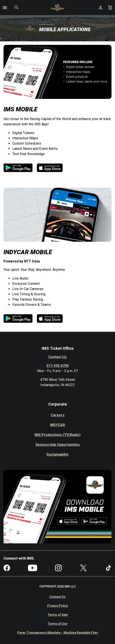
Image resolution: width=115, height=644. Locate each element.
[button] (5, 8)
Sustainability (57, 454)
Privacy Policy (58, 606)
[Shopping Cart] (110, 8)
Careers (58, 415)
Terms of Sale (58, 615)
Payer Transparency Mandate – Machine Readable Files (58, 633)
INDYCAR (57, 425)
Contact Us (57, 357)
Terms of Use (57, 624)
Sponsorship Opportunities (58, 445)
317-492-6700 (57, 366)
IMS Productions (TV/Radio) (57, 435)
